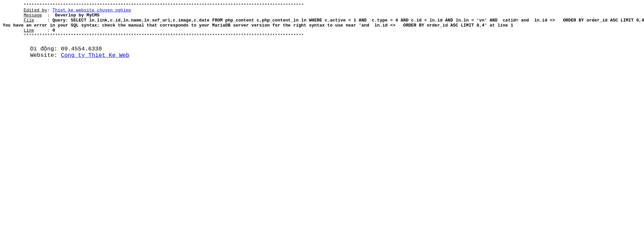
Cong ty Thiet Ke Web (95, 64)
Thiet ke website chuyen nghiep (92, 12)
